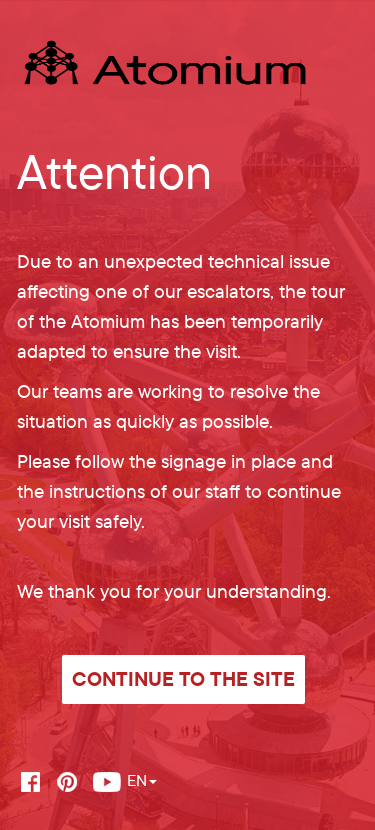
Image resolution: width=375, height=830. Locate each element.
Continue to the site (183, 678)
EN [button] (142, 780)
